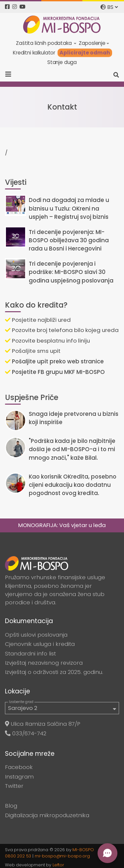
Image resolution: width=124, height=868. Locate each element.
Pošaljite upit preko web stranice (54, 361)
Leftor (58, 865)
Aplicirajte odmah (85, 53)
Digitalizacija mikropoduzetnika (47, 815)
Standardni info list (30, 653)
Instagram (19, 777)
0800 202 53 (18, 856)
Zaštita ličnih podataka (44, 43)
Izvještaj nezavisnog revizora (44, 663)
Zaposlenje (92, 43)
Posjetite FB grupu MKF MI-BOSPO (55, 372)
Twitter (14, 786)
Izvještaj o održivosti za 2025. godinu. (54, 672)
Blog (11, 806)
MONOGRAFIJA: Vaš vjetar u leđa (62, 525)
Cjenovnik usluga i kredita (40, 644)
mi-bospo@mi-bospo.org (62, 856)
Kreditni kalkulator (34, 53)
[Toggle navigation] (10, 74)
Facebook (19, 767)
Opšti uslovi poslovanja (36, 635)
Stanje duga (62, 62)
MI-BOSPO (83, 850)
